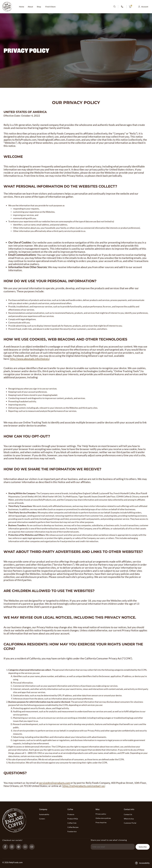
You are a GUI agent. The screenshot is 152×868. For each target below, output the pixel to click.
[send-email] (33, 847)
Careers (42, 819)
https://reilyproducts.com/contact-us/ (84, 786)
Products (71, 814)
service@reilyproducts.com (76, 753)
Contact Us (128, 814)
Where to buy (129, 819)
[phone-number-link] (122, 7)
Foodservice (72, 831)
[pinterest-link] (20, 847)
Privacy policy (101, 814)
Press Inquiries (101, 822)
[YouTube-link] (26, 847)
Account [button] (145, 7)
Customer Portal (130, 823)
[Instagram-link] (13, 847)
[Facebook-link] (6, 847)
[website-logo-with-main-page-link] (7, 7)
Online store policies (103, 818)
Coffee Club (72, 823)
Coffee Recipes (73, 827)
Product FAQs (73, 819)
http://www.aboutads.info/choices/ (30, 359)
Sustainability (44, 814)
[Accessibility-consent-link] (142, 863)
